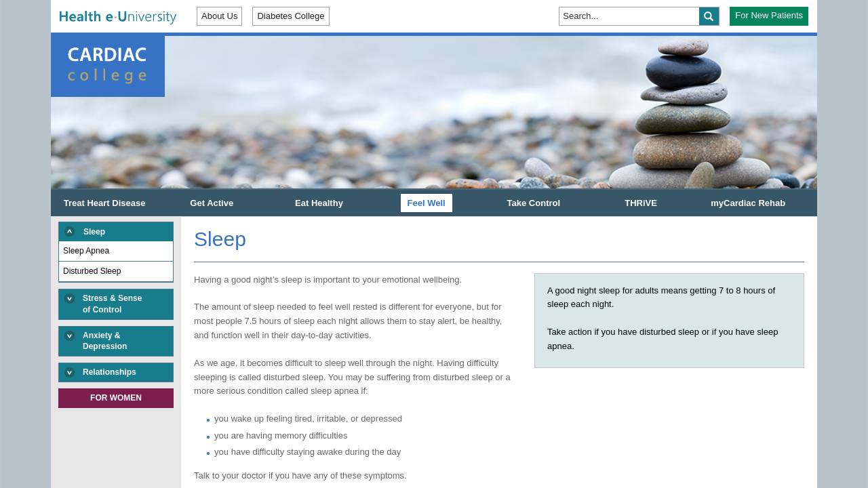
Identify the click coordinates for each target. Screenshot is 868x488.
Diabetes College (291, 16)
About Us (219, 16)
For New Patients (769, 15)
